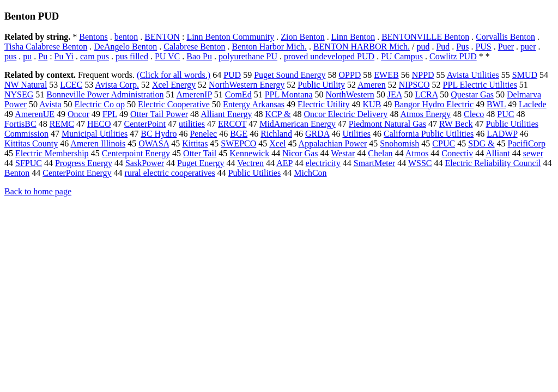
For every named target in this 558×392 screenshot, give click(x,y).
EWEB (386, 75)
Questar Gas (472, 94)
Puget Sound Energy (290, 75)
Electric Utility (324, 104)
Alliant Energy (226, 114)
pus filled (132, 56)
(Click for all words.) (174, 75)
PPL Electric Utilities (480, 85)
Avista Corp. (117, 85)
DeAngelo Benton (125, 47)
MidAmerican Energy (298, 124)
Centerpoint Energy (136, 153)
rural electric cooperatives (170, 173)
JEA (395, 94)
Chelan (380, 153)
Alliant (498, 153)
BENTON (162, 37)
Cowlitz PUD (453, 56)
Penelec (203, 134)
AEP (284, 163)
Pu (43, 56)
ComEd (238, 94)
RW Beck (456, 124)
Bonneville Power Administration (105, 94)
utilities (192, 124)
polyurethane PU (248, 56)
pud (423, 47)
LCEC (71, 85)
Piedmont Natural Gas (387, 124)
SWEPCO (238, 143)
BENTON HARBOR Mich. (362, 47)
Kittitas (195, 143)
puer (528, 47)
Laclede (533, 104)
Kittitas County (31, 143)
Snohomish (399, 143)
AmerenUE (35, 114)
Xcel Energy (174, 85)
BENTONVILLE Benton (425, 37)
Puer (506, 47)
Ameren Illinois (98, 143)
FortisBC (20, 124)
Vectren (250, 163)
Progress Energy (84, 163)
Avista (50, 104)
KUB (372, 104)
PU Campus (402, 56)
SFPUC (29, 163)
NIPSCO (414, 85)
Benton (17, 173)
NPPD (423, 75)
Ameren (372, 85)
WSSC (420, 163)
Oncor (78, 114)
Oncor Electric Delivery (346, 114)
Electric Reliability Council (493, 163)
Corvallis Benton (505, 37)
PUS (483, 47)
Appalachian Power (333, 143)
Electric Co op (100, 104)
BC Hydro (159, 134)
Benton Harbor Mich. (269, 47)
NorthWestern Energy (247, 85)
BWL (496, 104)
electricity (323, 163)
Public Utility (321, 85)
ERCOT (232, 124)
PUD (232, 75)
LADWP (502, 134)
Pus (462, 47)
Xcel (277, 143)
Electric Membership (52, 153)
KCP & (278, 114)
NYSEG (19, 94)
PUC (505, 114)
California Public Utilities (429, 134)
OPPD (350, 75)
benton (126, 37)
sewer (533, 153)
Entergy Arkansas (254, 104)
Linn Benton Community (230, 37)
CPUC (444, 143)
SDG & (481, 143)
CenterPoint (145, 124)
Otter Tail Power (159, 114)
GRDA (317, 134)
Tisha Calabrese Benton (46, 47)
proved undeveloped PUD (329, 56)
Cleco (474, 114)
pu (27, 56)
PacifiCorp (527, 143)
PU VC (167, 56)
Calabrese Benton (194, 47)
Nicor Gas (300, 153)
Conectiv (457, 153)
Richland (276, 134)
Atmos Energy (425, 114)
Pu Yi (64, 56)
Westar (343, 153)
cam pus (95, 56)
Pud (443, 47)
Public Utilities (254, 173)
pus (10, 56)
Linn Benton (353, 37)
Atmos (417, 153)
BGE (239, 134)
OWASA (154, 143)
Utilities (356, 134)
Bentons (93, 37)
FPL (110, 114)
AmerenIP (194, 94)
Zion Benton (302, 37)
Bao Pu (199, 56)
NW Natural (26, 85)
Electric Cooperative (174, 104)
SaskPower (145, 163)
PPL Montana (289, 94)
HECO (99, 124)
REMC (62, 124)
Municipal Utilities (95, 134)
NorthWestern (350, 94)
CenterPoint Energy (77, 173)
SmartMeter (374, 163)
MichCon (310, 173)
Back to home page (38, 191)
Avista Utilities (473, 75)
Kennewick (249, 153)
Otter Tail (200, 153)
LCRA (427, 94)
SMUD (525, 75)
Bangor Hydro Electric (434, 104)
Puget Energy (201, 163)
